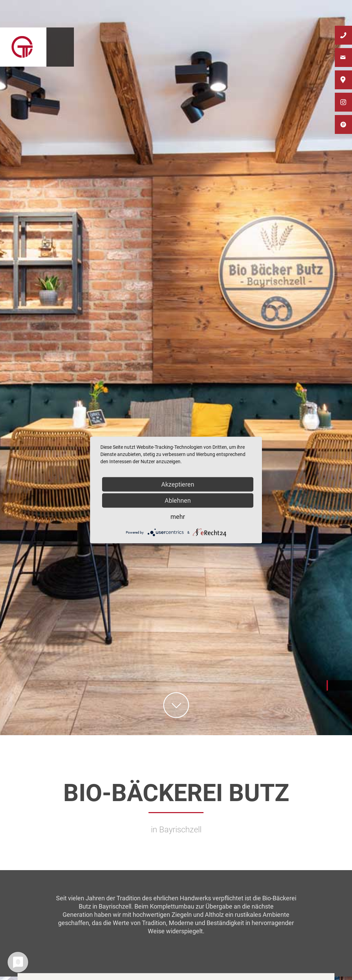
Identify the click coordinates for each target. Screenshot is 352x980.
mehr (178, 517)
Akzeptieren (178, 484)
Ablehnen (178, 500)
